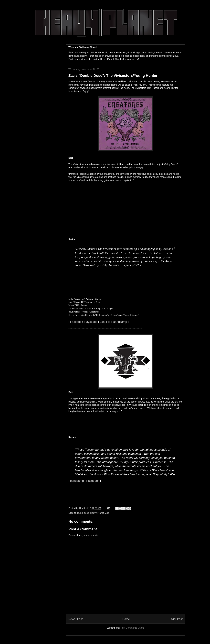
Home (126, 619)
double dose (83, 513)
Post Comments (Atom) (132, 628)
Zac (107, 513)
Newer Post (76, 619)
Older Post (176, 619)
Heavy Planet (97, 513)
